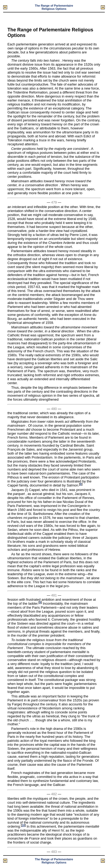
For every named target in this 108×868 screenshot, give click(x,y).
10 (23, 825)
